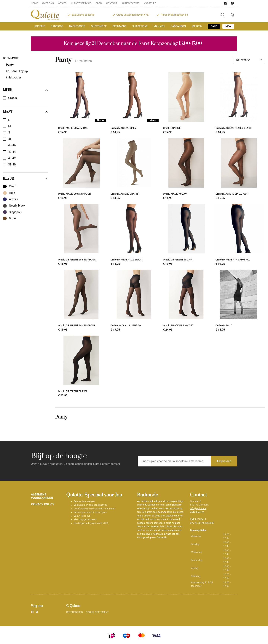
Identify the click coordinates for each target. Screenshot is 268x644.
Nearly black (17, 206)
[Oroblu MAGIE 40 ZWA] (186, 170)
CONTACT (112, 3)
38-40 (12, 165)
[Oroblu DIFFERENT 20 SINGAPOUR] (81, 235)
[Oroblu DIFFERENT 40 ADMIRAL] (239, 235)
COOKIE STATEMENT (97, 612)
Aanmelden (224, 461)
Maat (25, 112)
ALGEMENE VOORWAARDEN (42, 496)
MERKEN (197, 26)
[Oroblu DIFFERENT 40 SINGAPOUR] (81, 301)
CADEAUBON (178, 26)
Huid (12, 193)
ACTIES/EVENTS (131, 3)
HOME (34, 3)
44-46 (12, 145)
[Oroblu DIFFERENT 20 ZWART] (134, 235)
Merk (25, 90)
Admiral (14, 199)
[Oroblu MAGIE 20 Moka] (134, 104)
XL (10, 139)
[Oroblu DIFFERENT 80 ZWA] (81, 367)
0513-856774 (197, 512)
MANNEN (159, 26)
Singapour (16, 212)
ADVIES (62, 3)
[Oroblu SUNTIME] (186, 104)
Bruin (12, 218)
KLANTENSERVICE (81, 3)
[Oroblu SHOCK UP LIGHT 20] (134, 301)
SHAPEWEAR (140, 26)
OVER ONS (48, 3)
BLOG (99, 3)
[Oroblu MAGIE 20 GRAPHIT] (134, 170)
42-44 (12, 152)
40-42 (12, 158)
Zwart (13, 186)
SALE (214, 26)
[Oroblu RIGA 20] (239, 301)
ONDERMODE (99, 26)
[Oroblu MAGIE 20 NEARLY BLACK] (239, 104)
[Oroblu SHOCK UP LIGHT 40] (186, 301)
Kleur (25, 179)
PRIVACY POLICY (43, 504)
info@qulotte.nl (198, 509)
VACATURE (150, 3)
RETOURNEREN (75, 612)
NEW (228, 26)
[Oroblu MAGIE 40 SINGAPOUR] (239, 170)
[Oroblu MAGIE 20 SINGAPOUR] (81, 170)
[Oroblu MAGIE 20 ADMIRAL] (81, 104)
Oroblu (13, 98)
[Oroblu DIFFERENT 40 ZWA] (186, 235)
